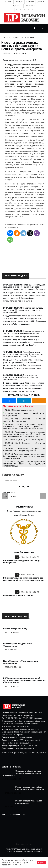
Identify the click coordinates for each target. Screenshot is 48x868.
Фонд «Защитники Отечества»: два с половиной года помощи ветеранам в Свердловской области (23, 354)
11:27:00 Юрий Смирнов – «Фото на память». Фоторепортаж (24, 420)
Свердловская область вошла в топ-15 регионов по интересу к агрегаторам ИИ (23, 310)
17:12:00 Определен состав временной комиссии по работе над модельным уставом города (24, 464)
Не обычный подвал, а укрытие (18, 595)
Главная (8, 2)
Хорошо (41, 863)
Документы (30, 6)
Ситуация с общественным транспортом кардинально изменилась (22, 773)
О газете (41, 2)
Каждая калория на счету (15, 629)
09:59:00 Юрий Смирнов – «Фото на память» (24, 444)
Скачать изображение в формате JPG (19, 60)
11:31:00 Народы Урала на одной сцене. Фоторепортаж (24, 414)
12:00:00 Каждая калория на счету (21, 410)
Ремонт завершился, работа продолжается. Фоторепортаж (30, 788)
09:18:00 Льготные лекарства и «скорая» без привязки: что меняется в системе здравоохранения (24, 456)
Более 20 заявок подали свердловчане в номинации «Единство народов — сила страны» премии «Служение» (24, 287)
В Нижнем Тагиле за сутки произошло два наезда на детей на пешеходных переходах (24, 579)
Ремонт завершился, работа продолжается (29, 802)
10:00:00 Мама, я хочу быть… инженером (24, 439)
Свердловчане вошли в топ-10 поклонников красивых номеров (23, 332)
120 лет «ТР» (9, 493)
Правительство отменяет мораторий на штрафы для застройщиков (20, 377)
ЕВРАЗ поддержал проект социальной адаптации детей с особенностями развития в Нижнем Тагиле (24, 680)
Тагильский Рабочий (33, 852)
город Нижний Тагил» (24, 515)
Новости (19, 2)
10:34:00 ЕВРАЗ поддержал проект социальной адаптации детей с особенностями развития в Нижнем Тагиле (24, 426)
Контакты (17, 6)
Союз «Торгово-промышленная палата (24, 511)
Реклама (30, 2)
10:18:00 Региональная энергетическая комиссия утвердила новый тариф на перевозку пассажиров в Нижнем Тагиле (24, 434)
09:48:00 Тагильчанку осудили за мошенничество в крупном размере (24, 450)
